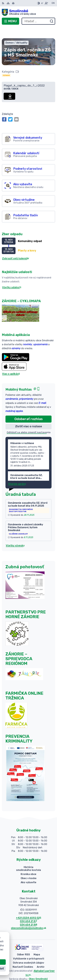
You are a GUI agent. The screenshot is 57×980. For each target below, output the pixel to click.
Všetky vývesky (15, 534)
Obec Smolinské (38, 968)
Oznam (6, 64)
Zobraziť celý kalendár (16, 247)
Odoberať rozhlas (29, 408)
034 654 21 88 (29, 914)
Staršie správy (17, 473)
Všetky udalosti (12, 276)
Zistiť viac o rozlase (29, 415)
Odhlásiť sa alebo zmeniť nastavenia (29, 421)
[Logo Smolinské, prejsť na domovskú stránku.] (28, 12)
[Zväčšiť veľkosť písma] (46, 3)
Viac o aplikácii (11, 363)
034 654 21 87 (28, 910)
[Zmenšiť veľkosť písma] (42, 3)
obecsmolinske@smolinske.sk (29, 917)
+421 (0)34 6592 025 (29, 907)
